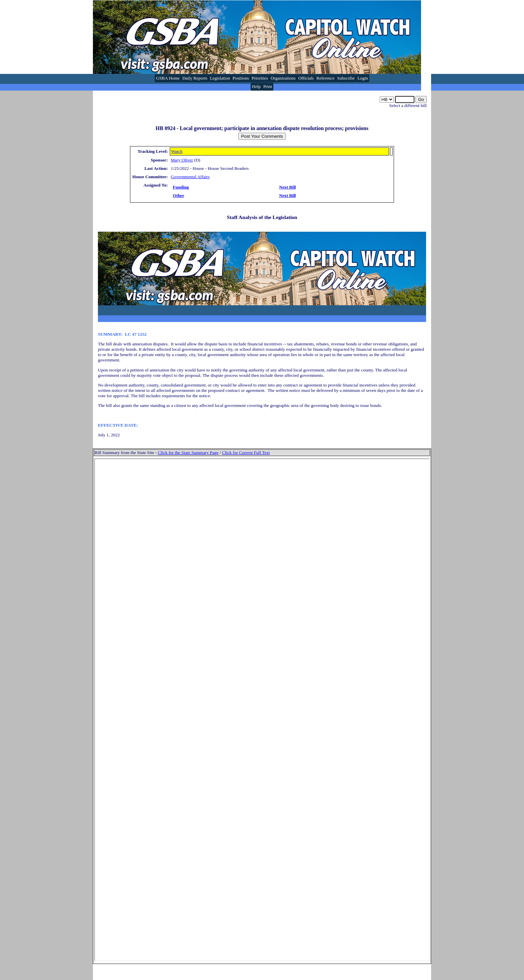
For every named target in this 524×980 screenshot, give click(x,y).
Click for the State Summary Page (188, 453)
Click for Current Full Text (246, 453)
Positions (241, 78)
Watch (177, 151)
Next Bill (287, 187)
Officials (306, 78)
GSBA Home (168, 78)
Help (256, 86)
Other (178, 195)
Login (363, 78)
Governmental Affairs (190, 177)
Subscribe (346, 78)
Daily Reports (195, 78)
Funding (181, 187)
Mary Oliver (182, 160)
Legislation (220, 78)
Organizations (283, 78)
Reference (325, 78)
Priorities (260, 78)
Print (268, 86)
